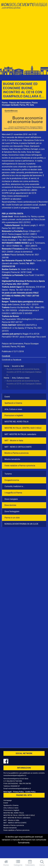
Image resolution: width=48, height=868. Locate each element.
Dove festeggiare (12, 511)
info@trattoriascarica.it (29, 310)
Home (6, 863)
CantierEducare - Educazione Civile (24, 140)
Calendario (30, 863)
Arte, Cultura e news (13, 409)
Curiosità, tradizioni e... (15, 486)
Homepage (8, 800)
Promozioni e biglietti (14, 415)
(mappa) (18, 234)
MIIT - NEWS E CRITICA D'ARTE (18, 447)
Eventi (7, 397)
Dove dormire (10, 505)
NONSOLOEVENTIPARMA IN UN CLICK (21, 524)
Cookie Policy (30, 792)
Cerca (42, 863)
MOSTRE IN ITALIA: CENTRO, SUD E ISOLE (23, 428)
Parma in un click (12, 518)
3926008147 (15, 786)
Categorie (18, 863)
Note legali (8, 792)
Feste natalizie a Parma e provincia (20, 466)
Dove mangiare (11, 499)
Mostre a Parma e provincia (16, 453)
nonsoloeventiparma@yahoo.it (15, 775)
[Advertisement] (24, 38)
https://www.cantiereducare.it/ (15, 196)
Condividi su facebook (12, 360)
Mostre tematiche (12, 459)
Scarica (14, 307)
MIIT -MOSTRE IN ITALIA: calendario (20, 434)
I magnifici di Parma (13, 493)
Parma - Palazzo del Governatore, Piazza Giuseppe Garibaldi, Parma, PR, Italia (20, 104)
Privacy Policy (18, 792)
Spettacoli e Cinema (13, 403)
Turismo (8, 474)
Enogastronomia (12, 480)
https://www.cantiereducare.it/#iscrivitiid (30, 202)
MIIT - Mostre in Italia (14, 441)
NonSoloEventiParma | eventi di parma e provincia (24, 7)
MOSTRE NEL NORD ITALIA (17, 422)
